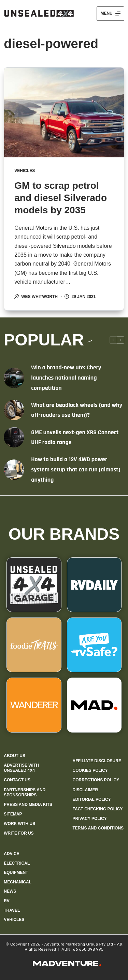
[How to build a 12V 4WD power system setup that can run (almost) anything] (14, 470)
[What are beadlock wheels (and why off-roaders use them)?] (14, 410)
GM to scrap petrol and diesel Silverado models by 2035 (61, 198)
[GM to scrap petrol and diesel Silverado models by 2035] (64, 112)
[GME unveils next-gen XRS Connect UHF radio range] (14, 437)
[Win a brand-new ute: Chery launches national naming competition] (14, 378)
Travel (12, 910)
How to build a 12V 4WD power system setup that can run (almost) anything (76, 469)
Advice (11, 854)
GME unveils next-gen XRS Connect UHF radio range (75, 437)
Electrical (17, 863)
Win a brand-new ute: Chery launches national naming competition (66, 378)
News (10, 891)
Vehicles (25, 171)
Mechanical (18, 882)
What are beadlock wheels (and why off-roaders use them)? (77, 410)
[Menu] (110, 14)
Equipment (16, 872)
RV (6, 901)
